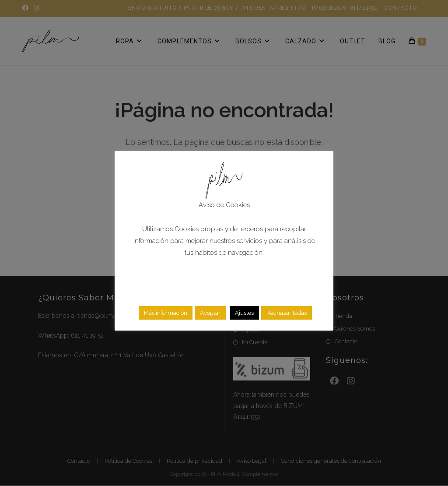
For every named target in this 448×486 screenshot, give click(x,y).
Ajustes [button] (244, 313)
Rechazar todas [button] (287, 313)
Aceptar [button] (210, 313)
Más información (166, 313)
